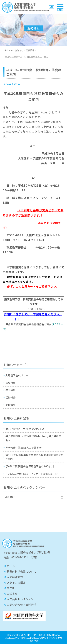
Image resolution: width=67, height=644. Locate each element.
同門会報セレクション (20, 599)
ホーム (11, 566)
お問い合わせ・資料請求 (22, 605)
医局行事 (11, 383)
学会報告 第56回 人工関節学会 (23, 448)
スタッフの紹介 (16, 582)
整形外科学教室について (22, 571)
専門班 (11, 588)
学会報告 (11, 390)
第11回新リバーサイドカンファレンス (25, 429)
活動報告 (11, 397)
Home (8, 50)
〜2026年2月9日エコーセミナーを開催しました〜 (32, 474)
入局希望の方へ (16, 577)
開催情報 (30, 50)
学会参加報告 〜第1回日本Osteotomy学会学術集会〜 (33, 438)
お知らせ (19, 50)
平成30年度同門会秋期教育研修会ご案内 (29, 324)
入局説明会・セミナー (17, 375)
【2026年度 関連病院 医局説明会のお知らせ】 (30, 466)
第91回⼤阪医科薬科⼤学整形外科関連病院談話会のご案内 (34, 457)
